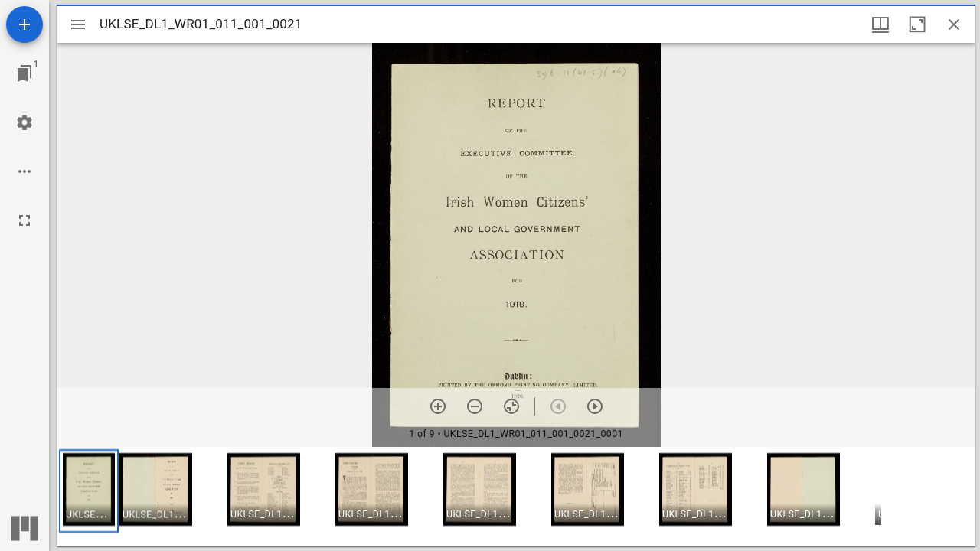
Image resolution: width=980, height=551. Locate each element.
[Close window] (954, 24)
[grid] (516, 497)
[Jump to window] (24, 73)
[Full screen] (24, 220)
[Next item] (595, 406)
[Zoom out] (475, 406)
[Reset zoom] (511, 406)
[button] (89, 491)
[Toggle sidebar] (78, 24)
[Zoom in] (438, 406)
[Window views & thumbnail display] (880, 24)
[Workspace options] (24, 171)
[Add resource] (24, 24)
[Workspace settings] (24, 122)
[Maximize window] (917, 24)
